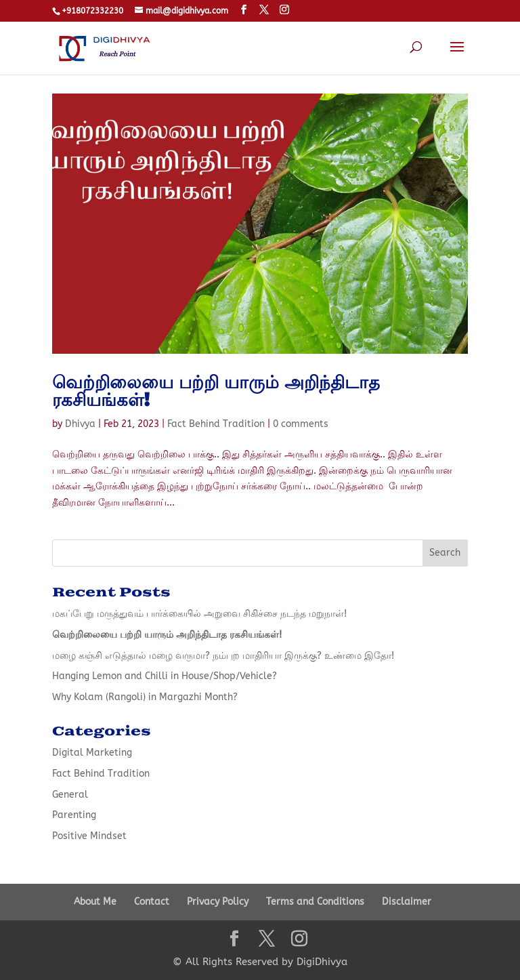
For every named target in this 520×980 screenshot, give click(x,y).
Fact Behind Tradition (216, 424)
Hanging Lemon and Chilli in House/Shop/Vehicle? (165, 676)
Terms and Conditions (315, 902)
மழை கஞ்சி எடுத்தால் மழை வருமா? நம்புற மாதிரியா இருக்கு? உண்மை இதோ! (223, 656)
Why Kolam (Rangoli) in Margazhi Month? (145, 697)
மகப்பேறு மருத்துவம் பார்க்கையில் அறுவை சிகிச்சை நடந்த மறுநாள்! (199, 614)
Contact (152, 902)
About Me (95, 902)
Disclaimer (407, 902)
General (70, 795)
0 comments (301, 424)
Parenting (74, 815)
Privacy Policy (218, 902)
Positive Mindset (89, 836)
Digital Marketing (92, 753)
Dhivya (80, 424)
